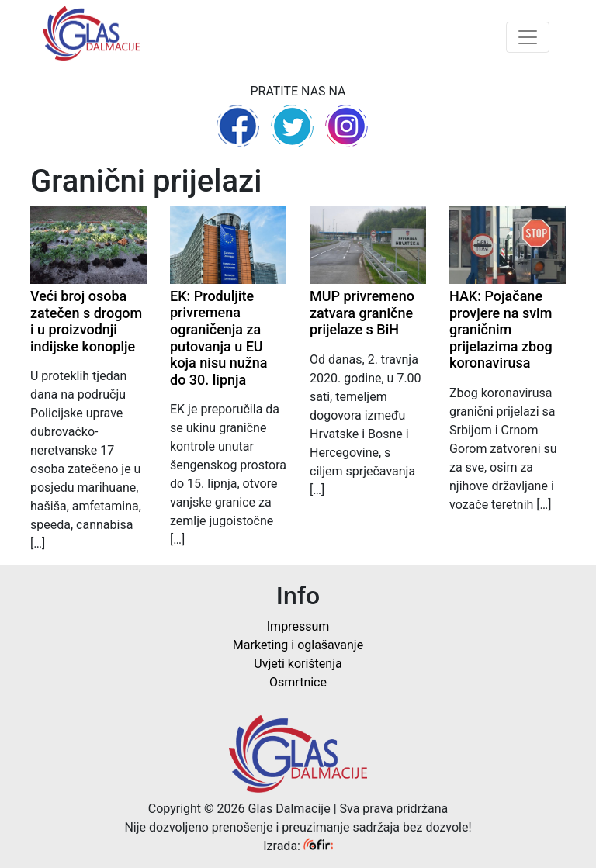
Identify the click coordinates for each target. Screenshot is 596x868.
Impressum (298, 626)
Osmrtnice (298, 682)
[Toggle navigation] (528, 37)
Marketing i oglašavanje (298, 645)
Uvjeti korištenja (298, 664)
